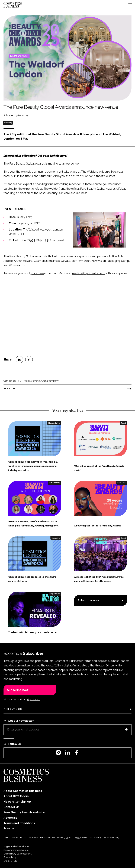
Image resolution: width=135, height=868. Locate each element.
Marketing (8, 123)
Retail (123, 423)
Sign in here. (33, 700)
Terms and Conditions (19, 823)
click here (38, 273)
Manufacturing (54, 423)
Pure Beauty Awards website (24, 812)
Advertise (11, 818)
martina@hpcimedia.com (88, 273)
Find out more (13, 709)
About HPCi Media (16, 796)
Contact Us (12, 807)
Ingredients (55, 594)
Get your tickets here (52, 156)
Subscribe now (88, 600)
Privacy (9, 828)
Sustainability (54, 483)
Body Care (122, 483)
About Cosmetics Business (23, 791)
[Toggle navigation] (130, 5)
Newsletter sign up (17, 802)
